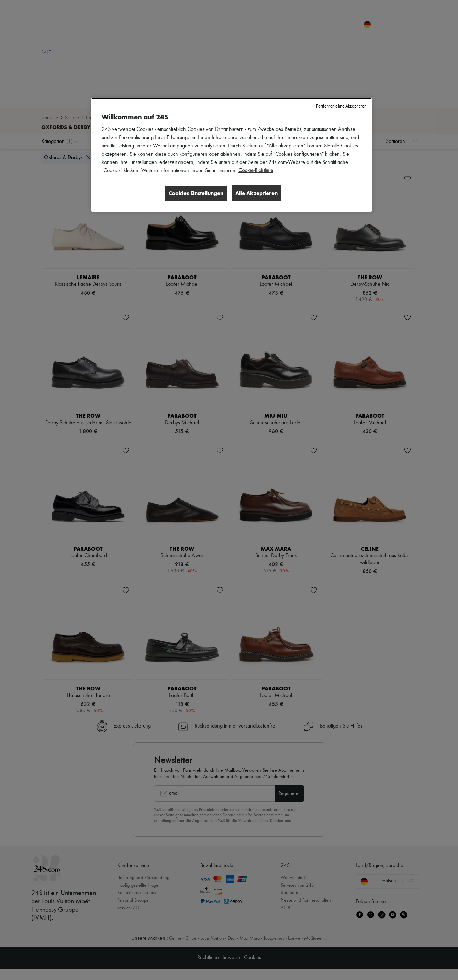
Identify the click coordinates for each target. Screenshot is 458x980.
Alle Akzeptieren (256, 193)
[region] (232, 155)
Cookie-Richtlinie (256, 171)
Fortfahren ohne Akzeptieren (341, 106)
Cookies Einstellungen (195, 193)
